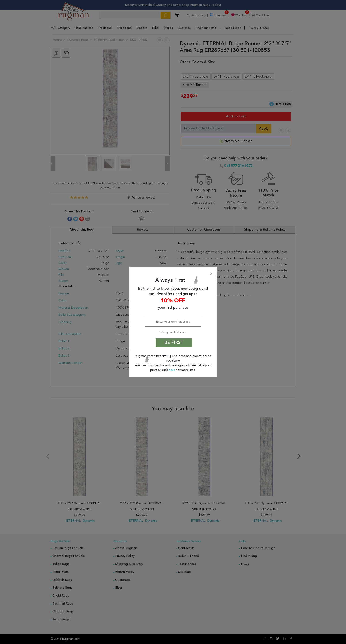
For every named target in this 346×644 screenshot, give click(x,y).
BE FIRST (174, 343)
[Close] (174, 274)
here (172, 370)
